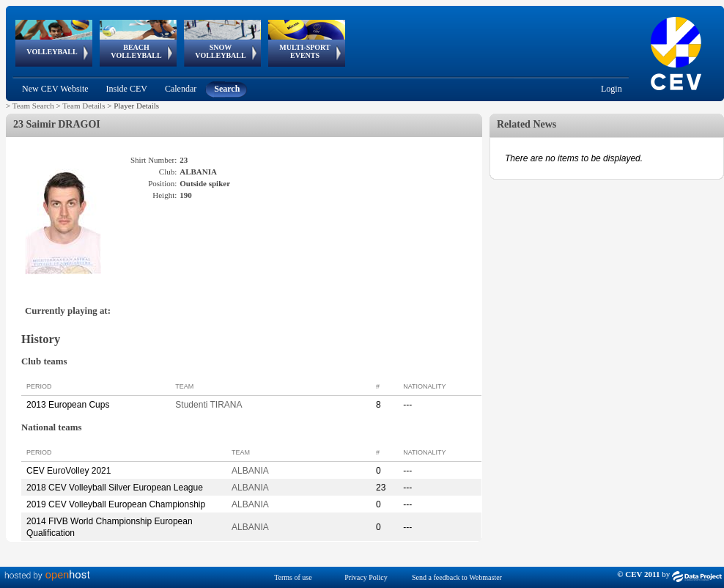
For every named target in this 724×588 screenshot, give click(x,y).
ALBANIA (250, 471)
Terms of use (293, 577)
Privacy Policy (366, 577)
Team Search (33, 106)
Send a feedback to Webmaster (457, 577)
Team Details (84, 106)
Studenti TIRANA (208, 405)
